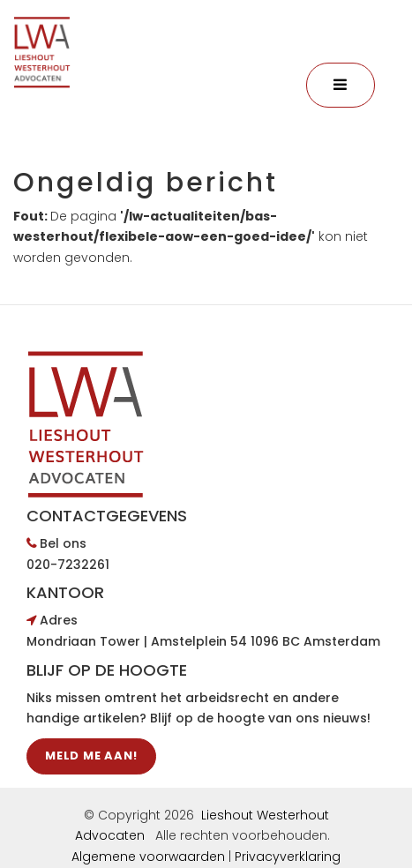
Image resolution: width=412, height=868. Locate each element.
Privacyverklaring (288, 857)
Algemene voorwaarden (148, 857)
